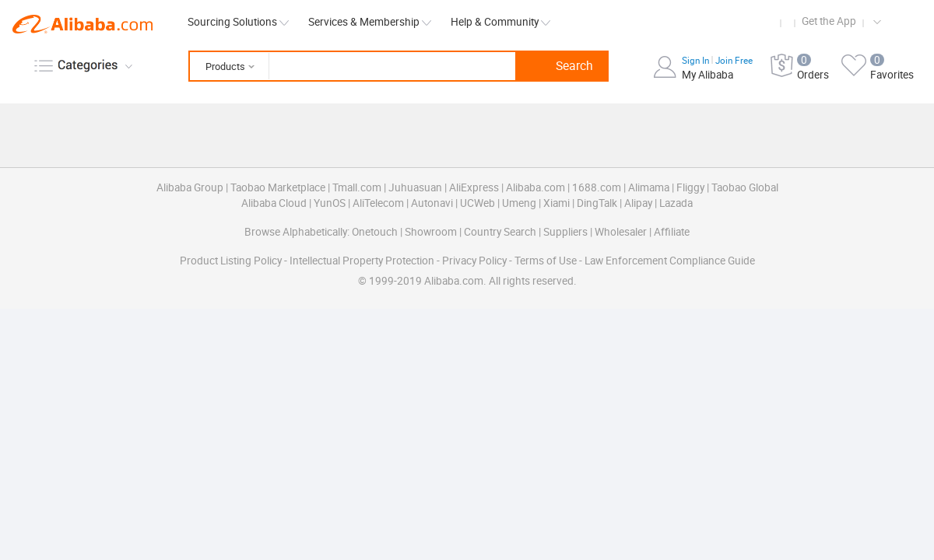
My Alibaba (708, 75)
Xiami (557, 203)
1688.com (597, 187)
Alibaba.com (83, 24)
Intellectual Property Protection (362, 261)
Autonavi (432, 203)
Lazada (676, 203)
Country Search (500, 232)
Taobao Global (745, 187)
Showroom (431, 232)
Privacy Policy (474, 261)
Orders (813, 75)
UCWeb (478, 203)
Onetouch (375, 232)
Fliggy (690, 187)
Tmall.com (357, 187)
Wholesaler (621, 232)
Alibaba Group (190, 187)
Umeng (519, 203)
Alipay (638, 203)
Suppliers (565, 232)
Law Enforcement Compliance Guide (670, 261)
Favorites (892, 75)
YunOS (330, 203)
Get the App (829, 21)
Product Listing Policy (231, 261)
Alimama (649, 187)
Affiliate (672, 232)
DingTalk (597, 203)
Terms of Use (546, 261)
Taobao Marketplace (278, 187)
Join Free (734, 61)
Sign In (697, 61)
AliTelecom (378, 203)
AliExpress (474, 187)
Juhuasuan (415, 187)
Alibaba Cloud (274, 203)
